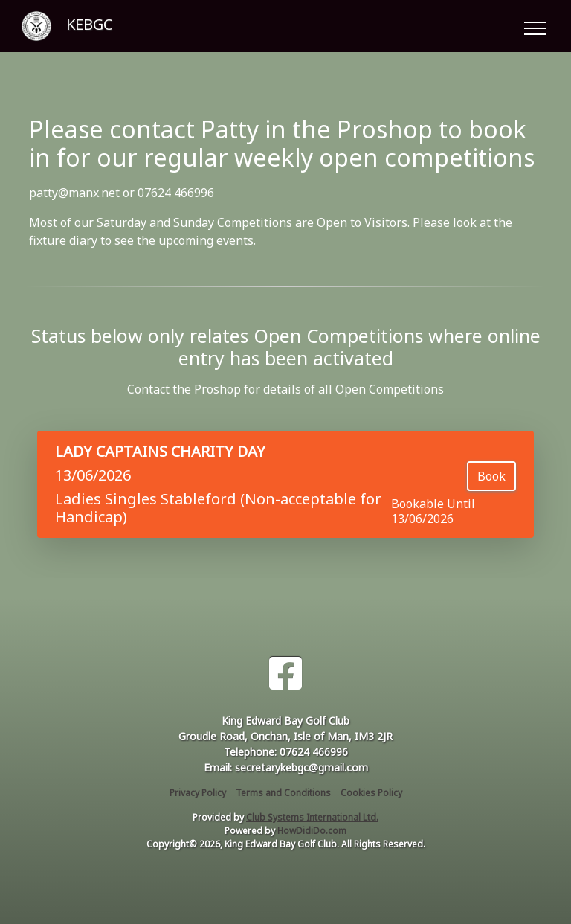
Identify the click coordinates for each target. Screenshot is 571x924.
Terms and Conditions (283, 793)
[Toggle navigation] (534, 26)
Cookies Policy (371, 793)
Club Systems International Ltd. (312, 817)
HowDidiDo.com (312, 831)
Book (491, 476)
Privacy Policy (198, 793)
